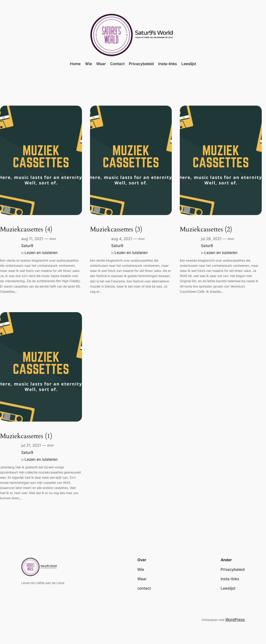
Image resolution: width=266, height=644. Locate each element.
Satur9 (27, 246)
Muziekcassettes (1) (26, 436)
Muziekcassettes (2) (206, 229)
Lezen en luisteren (41, 253)
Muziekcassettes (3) (116, 229)
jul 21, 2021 (31, 445)
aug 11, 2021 (32, 239)
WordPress (235, 620)
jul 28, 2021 (211, 239)
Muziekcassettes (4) (26, 229)
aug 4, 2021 (122, 239)
